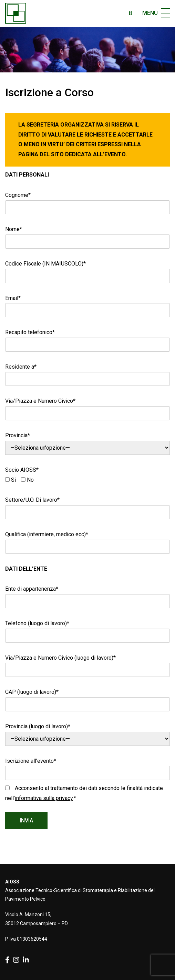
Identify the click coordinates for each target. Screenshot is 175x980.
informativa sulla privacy (44, 798)
